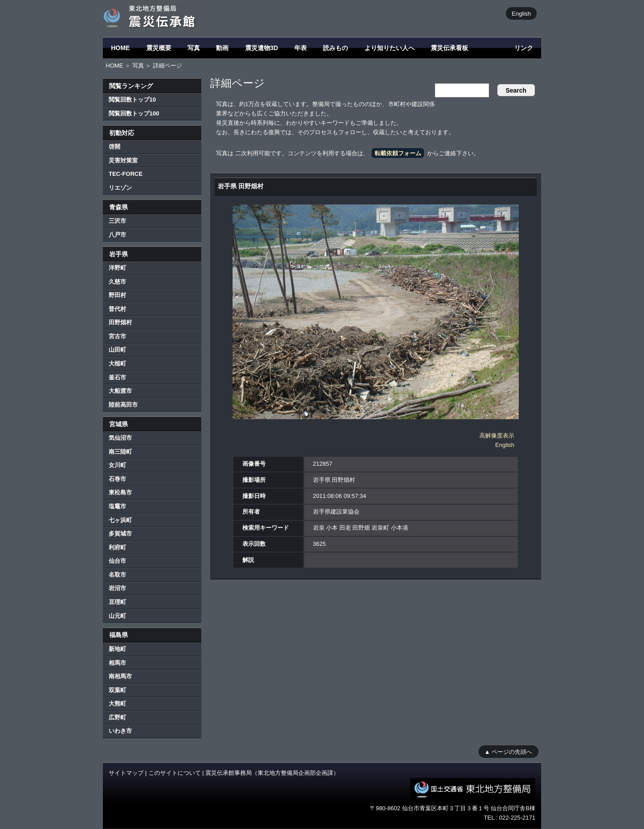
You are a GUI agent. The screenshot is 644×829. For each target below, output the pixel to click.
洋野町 (117, 268)
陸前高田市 (123, 405)
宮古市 (117, 336)
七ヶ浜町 (120, 520)
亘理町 (117, 602)
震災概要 (159, 48)
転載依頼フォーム (398, 153)
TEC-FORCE (126, 174)
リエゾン (120, 188)
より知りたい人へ (390, 48)
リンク (524, 48)
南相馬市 (120, 676)
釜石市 (117, 377)
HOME (120, 48)
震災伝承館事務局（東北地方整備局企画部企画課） (272, 773)
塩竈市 (117, 506)
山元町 (117, 616)
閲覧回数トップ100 (134, 113)
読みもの (335, 48)
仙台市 (117, 561)
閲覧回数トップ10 (132, 100)
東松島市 (120, 492)
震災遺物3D (262, 48)
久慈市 (117, 282)
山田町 (117, 350)
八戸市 (117, 235)
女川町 (117, 465)
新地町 (117, 649)
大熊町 (117, 704)
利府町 (117, 547)
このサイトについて (175, 773)
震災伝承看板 (449, 48)
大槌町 (117, 363)
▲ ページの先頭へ (508, 751)
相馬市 (117, 663)
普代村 (117, 309)
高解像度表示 (497, 436)
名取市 (117, 575)
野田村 (117, 295)
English (521, 13)
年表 (301, 48)
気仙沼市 (120, 438)
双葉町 (117, 690)
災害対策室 (123, 160)
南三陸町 (120, 452)
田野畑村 (120, 322)
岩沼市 (117, 588)
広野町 (117, 717)
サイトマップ (126, 773)
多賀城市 (120, 534)
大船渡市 (120, 391)
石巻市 (117, 479)
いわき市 (120, 731)
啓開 (114, 147)
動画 (222, 48)
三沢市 (117, 221)
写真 (194, 48)
